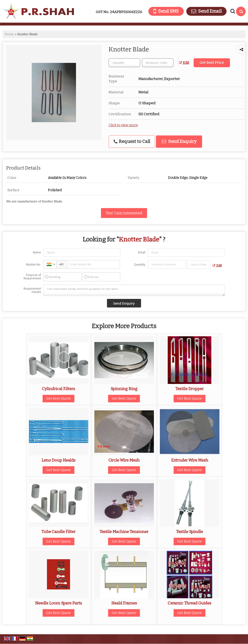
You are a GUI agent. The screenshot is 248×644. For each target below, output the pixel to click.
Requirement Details (32, 290)
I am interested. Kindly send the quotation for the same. (134, 290)
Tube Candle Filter (58, 532)
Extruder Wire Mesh (190, 460)
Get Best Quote (58, 399)
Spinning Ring (124, 389)
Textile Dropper (190, 389)
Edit (184, 63)
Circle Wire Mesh (124, 460)
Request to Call (132, 141)
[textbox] (158, 63)
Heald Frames (124, 603)
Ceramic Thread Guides (190, 603)
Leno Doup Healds (58, 460)
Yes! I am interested (124, 213)
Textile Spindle (190, 532)
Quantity (140, 264)
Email (142, 252)
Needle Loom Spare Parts (58, 603)
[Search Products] (232, 11)
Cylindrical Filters (58, 389)
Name (37, 252)
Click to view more (123, 125)
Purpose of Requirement (32, 277)
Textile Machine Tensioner (124, 532)
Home (9, 34)
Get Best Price (212, 63)
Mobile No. (34, 264)
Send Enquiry (179, 141)
